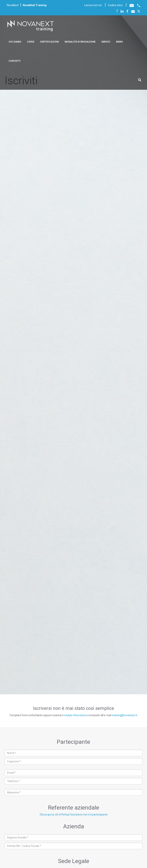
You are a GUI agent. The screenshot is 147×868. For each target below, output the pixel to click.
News (119, 42)
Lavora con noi (93, 5)
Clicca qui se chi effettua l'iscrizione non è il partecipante (74, 815)
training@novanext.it (125, 715)
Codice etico (115, 5)
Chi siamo (15, 42)
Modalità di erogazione (80, 42)
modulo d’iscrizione (75, 715)
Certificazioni (49, 42)
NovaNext (13, 5)
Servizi (106, 42)
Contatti (15, 61)
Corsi (31, 42)
